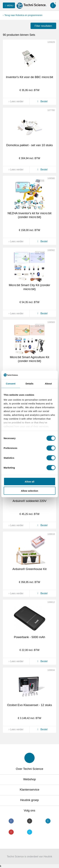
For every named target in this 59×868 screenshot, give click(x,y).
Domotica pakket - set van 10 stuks (30, 145)
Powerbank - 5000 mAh (29, 637)
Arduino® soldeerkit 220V (30, 501)
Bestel (42, 101)
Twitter (30, 832)
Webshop (30, 779)
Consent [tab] (11, 383)
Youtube (11, 832)
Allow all (29, 481)
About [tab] (48, 383)
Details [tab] (30, 383)
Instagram (30, 821)
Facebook (11, 821)
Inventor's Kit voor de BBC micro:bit (29, 77)
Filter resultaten (43, 26)
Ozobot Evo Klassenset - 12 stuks (29, 705)
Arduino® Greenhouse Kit (29, 569)
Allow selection (29, 491)
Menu (9, 6)
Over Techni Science (30, 769)
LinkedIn (48, 821)
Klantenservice (29, 790)
